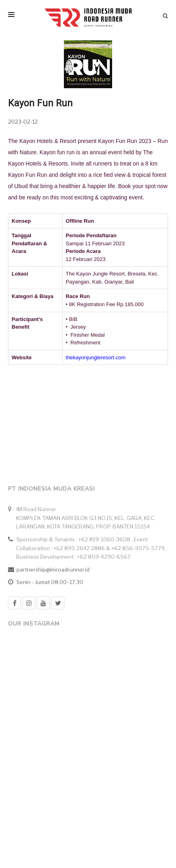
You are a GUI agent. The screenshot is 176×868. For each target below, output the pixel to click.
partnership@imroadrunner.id (53, 570)
